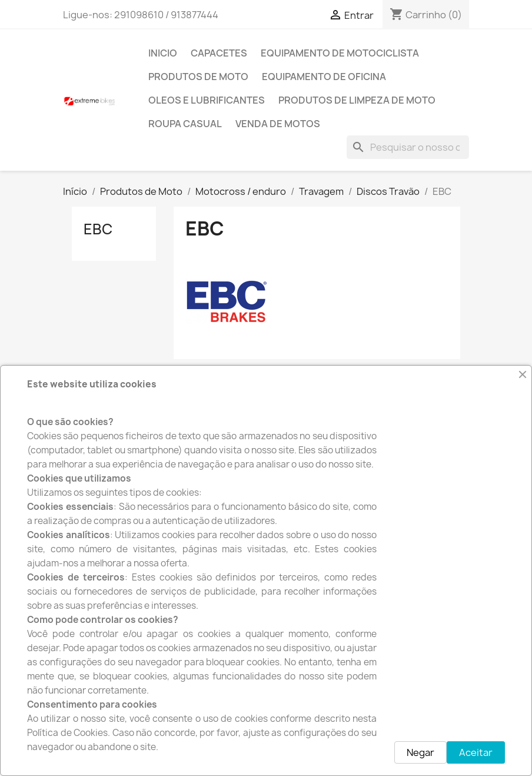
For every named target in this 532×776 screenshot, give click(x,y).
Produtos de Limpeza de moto (357, 100)
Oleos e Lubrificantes (207, 100)
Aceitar (476, 752)
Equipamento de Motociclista (340, 53)
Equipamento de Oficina (324, 77)
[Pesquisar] (408, 147)
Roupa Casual (185, 124)
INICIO (163, 53)
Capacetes (219, 53)
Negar (420, 752)
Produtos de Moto (198, 77)
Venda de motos (278, 124)
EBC (98, 229)
